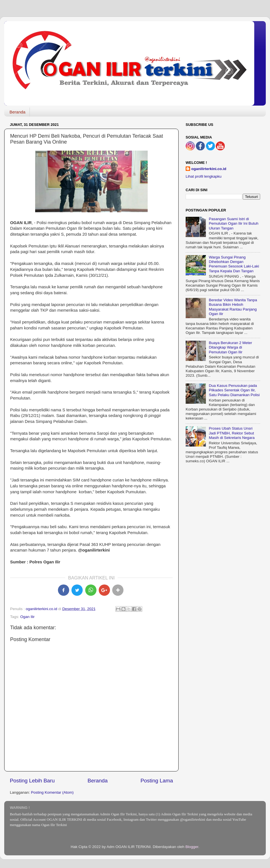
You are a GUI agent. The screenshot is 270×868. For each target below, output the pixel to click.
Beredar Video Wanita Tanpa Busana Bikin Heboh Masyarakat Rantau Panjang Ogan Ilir (233, 307)
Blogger (192, 847)
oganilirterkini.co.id (209, 169)
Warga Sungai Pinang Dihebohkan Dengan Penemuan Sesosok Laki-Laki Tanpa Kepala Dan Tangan (234, 264)
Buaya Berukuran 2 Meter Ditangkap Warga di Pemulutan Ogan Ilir (230, 347)
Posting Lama (157, 781)
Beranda (18, 112)
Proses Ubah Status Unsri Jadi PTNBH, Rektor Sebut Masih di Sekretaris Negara (232, 433)
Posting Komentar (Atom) (52, 792)
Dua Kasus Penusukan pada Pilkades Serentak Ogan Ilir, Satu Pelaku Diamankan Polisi (234, 390)
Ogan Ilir (27, 617)
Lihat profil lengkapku (204, 176)
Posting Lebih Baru (32, 781)
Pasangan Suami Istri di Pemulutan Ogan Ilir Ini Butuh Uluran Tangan (233, 223)
